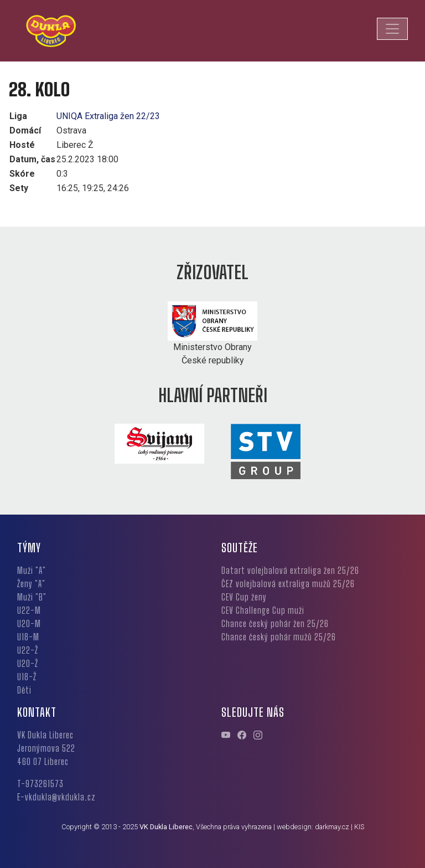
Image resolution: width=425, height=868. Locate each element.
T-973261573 (40, 784)
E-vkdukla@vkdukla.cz (56, 797)
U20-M (29, 623)
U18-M (28, 637)
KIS (359, 827)
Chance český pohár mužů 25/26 (279, 637)
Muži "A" (32, 570)
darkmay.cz (332, 827)
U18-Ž (27, 677)
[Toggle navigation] (392, 29)
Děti (24, 690)
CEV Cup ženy (244, 597)
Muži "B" (32, 597)
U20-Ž (28, 663)
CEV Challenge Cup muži (263, 610)
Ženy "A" (31, 584)
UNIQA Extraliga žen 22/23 (108, 116)
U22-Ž (28, 650)
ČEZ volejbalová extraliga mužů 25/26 (288, 584)
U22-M (29, 610)
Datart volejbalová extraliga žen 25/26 (290, 570)
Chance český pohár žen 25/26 (275, 623)
